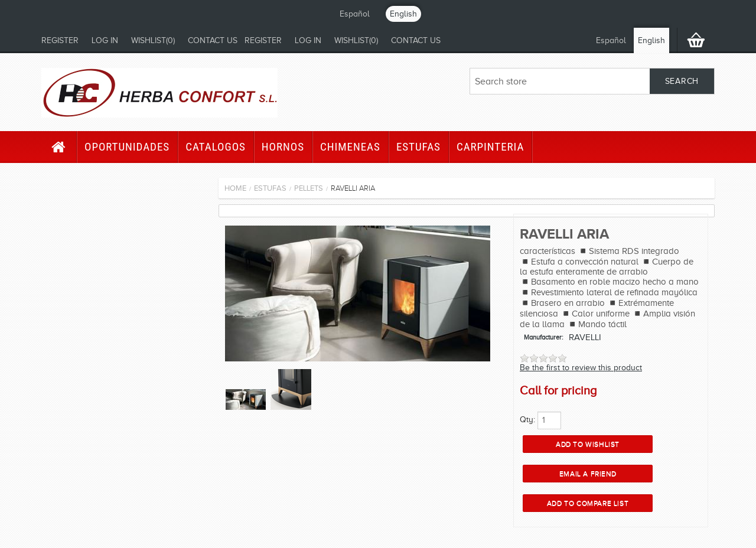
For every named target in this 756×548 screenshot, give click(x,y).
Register (60, 40)
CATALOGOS (216, 147)
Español (355, 14)
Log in (105, 40)
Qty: (527, 420)
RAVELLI (585, 337)
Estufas (418, 147)
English (403, 14)
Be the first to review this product (581, 368)
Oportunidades (127, 147)
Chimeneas (350, 147)
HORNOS (283, 147)
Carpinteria (491, 147)
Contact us (213, 40)
